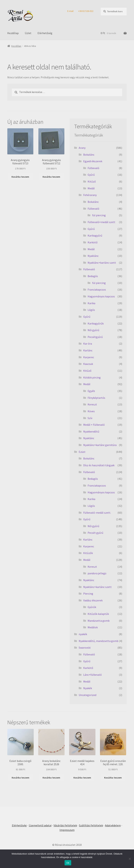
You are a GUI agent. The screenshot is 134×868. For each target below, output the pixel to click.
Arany (82, 148)
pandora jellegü (97, 573)
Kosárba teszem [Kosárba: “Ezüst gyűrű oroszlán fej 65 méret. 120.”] (113, 778)
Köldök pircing (92, 377)
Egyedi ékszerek (93, 161)
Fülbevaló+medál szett (101, 222)
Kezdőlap (13, 33)
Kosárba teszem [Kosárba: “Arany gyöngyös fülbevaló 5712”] (51, 177)
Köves (91, 411)
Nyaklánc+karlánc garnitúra (100, 445)
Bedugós (93, 276)
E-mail (70, 11)
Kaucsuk (88, 364)
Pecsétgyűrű (95, 337)
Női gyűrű (93, 330)
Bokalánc (89, 155)
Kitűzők (88, 553)
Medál (91, 188)
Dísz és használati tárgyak (99, 465)
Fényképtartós (96, 398)
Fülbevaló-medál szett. (97, 513)
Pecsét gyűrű (95, 533)
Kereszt (92, 404)
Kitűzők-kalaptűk (98, 614)
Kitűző (92, 181)
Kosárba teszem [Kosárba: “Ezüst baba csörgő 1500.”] (21, 778)
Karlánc (88, 350)
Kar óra (88, 344)
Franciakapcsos (97, 290)
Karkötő (93, 242)
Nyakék (88, 688)
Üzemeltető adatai (40, 825)
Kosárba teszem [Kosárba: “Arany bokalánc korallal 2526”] (51, 778)
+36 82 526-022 (86, 11)
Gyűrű (91, 175)
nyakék (83, 634)
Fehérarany (90, 195)
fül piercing (99, 215)
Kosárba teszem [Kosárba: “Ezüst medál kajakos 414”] (82, 778)
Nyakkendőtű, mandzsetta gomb (98, 641)
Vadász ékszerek (93, 600)
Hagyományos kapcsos (101, 296)
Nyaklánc (93, 256)
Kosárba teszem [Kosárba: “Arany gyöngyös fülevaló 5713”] (20, 177)
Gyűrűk (92, 607)
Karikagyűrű (95, 235)
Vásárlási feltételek (65, 825)
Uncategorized (88, 695)
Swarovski (85, 648)
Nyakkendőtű (91, 431)
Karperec (89, 357)
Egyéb (91, 391)
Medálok (93, 627)
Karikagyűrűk (96, 323)
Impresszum (67, 830)
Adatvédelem (113, 825)
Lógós (91, 310)
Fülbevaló (93, 168)
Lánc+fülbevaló (92, 675)
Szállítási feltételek (91, 825)
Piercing (88, 594)
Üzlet (28, 33)
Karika (91, 303)
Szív (90, 418)
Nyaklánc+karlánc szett (102, 263)
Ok (68, 863)
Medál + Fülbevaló (94, 425)
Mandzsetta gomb (99, 621)
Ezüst (82, 452)
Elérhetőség (45, 33)
